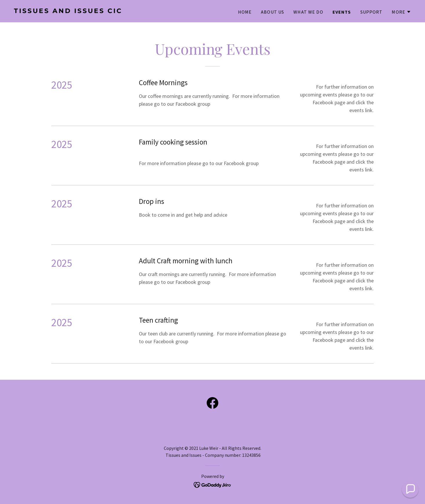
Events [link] (342, 12)
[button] (401, 12)
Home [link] (245, 12)
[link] (111, 11)
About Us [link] (273, 12)
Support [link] (372, 12)
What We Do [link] (308, 12)
